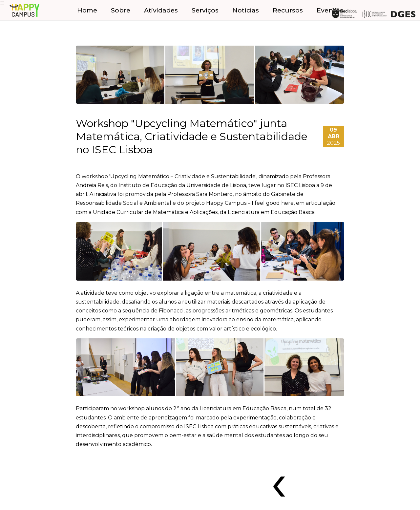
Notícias (246, 10)
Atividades (161, 10)
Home (87, 10)
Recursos (288, 10)
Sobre (121, 10)
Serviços (205, 10)
